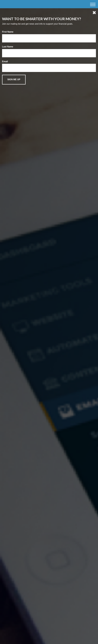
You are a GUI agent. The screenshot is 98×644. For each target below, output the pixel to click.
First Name (8, 32)
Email (5, 61)
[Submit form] (14, 80)
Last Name (8, 47)
